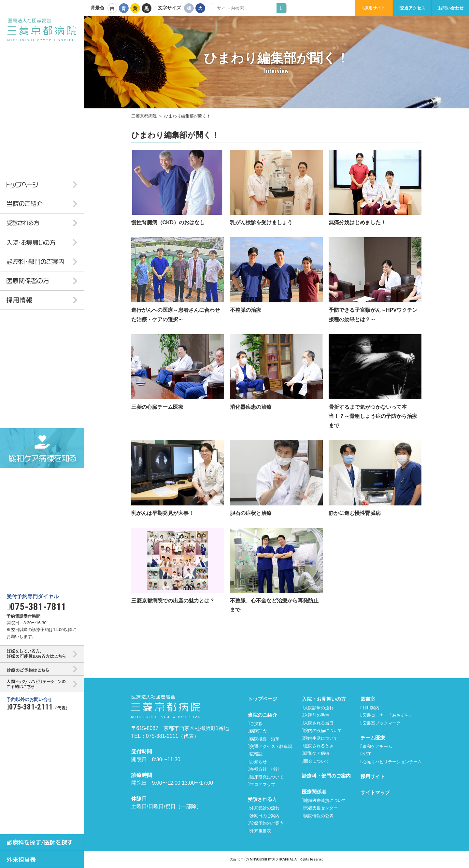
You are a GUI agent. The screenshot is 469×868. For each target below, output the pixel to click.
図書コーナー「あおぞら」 (388, 715)
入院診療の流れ (319, 708)
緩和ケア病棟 (317, 753)
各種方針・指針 (265, 769)
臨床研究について (267, 777)
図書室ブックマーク (382, 723)
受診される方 (263, 799)
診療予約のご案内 (267, 823)
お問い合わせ (451, 8)
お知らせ (258, 762)
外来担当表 (260, 831)
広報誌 (256, 754)
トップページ (263, 699)
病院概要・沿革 (265, 739)
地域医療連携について (325, 800)
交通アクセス (413, 8)
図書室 (368, 699)
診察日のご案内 (265, 816)
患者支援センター (321, 808)
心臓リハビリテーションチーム (392, 762)
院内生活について (321, 738)
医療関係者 (314, 792)
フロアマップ (263, 785)
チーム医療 (373, 738)
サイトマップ (375, 792)
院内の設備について (323, 730)
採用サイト (375, 8)
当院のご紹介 (263, 715)
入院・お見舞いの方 (324, 699)
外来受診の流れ (265, 808)
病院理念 (258, 731)
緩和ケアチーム (377, 746)
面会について (317, 761)
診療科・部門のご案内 (326, 776)
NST (367, 754)
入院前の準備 (317, 715)
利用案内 (371, 708)
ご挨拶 (256, 724)
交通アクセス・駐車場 (271, 746)
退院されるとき (319, 746)
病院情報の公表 (319, 816)
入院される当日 (319, 723)
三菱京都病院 (144, 116)
